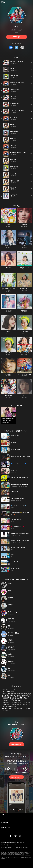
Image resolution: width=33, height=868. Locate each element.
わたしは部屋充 (24, 310)
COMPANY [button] (6, 828)
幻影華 (24, 246)
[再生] (6, 62)
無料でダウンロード (16, 777)
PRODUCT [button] (5, 822)
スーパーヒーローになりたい (24, 374)
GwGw (8, 225)
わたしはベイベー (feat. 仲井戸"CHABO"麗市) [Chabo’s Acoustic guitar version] (9, 290)
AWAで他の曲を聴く (16, 744)
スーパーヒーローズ (25, 353)
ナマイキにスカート (24, 289)
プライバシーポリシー (14, 845)
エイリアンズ (25, 396)
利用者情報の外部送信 (7, 847)
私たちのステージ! (25, 267)
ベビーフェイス (25, 332)
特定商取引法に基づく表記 (22, 847)
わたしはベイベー (8, 374)
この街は (8, 332)
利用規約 (4, 845)
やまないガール (8, 353)
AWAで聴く (16, 37)
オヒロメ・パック (9, 396)
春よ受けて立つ (8, 246)
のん (8, 815)
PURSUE (9, 267)
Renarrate (24, 225)
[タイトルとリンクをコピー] (22, 48)
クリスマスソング (8, 310)
